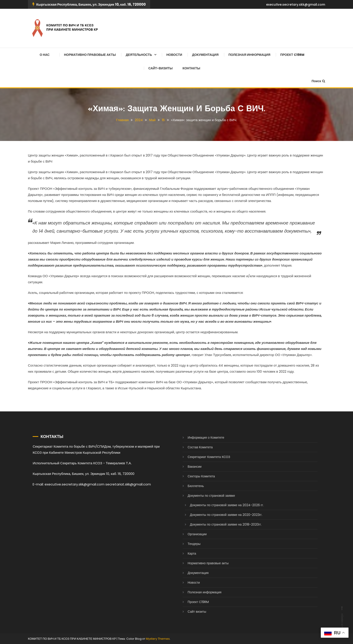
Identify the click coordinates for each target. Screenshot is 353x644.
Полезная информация (249, 55)
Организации (190, 534)
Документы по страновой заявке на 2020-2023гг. (219, 515)
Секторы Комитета (194, 476)
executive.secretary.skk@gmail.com (296, 5)
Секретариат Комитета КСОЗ (202, 457)
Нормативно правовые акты (90, 55)
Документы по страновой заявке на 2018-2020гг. (219, 524)
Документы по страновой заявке (204, 496)
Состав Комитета (193, 447)
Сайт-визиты (161, 68)
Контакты (191, 68)
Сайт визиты (190, 612)
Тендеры (187, 544)
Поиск (318, 81)
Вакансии (188, 467)
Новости (174, 55)
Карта (185, 553)
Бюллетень (189, 486)
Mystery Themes (158, 639)
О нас (45, 55)
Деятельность (139, 55)
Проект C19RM (292, 55)
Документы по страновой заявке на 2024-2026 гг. (220, 505)
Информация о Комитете (199, 438)
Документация (205, 55)
